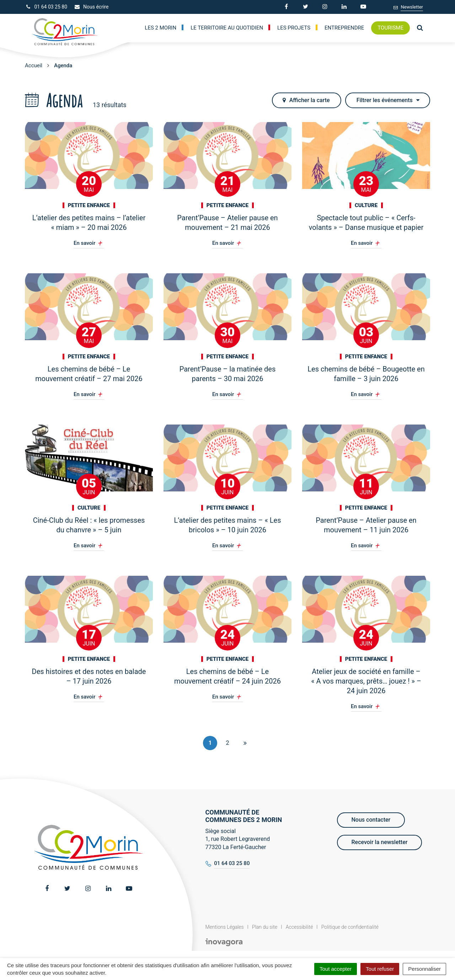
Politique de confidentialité (350, 927)
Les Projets (294, 28)
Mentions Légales (225, 927)
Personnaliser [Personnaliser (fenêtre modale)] (424, 969)
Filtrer (388, 100)
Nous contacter (371, 820)
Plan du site (265, 927)
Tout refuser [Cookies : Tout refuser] (380, 969)
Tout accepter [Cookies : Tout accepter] (336, 969)
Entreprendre (344, 28)
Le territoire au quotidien (227, 28)
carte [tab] (306, 100)
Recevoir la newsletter (380, 842)
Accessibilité (299, 927)
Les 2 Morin (160, 28)
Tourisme (390, 28)
